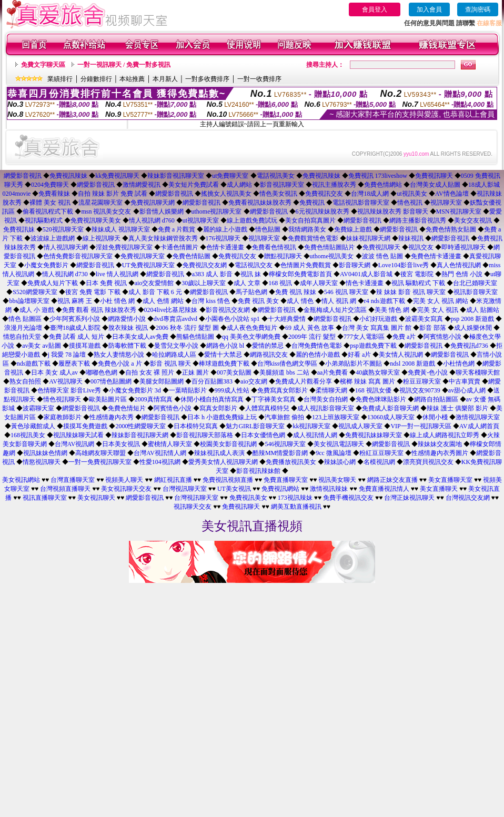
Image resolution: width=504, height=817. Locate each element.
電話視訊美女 (276, 176)
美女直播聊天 (439, 489)
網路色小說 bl (225, 346)
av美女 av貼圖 (42, 346)
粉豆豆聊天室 (422, 381)
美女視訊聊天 (96, 498)
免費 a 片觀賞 (177, 229)
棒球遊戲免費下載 (224, 364)
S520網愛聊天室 (35, 292)
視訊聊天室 (446, 203)
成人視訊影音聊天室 (326, 408)
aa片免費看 (333, 372)
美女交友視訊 (473, 220)
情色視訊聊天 (62, 399)
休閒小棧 (435, 417)
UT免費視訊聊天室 (148, 265)
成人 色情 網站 (163, 301)
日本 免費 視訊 (106, 283)
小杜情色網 (459, 364)
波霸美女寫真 (424, 319)
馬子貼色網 (251, 292)
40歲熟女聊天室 (378, 372)
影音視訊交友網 (228, 310)
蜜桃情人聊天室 (170, 444)
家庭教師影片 (63, 417)
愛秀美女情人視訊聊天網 (223, 462)
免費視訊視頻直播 (228, 480)
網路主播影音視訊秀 (418, 220)
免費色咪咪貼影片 (381, 399)
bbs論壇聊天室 (29, 301)
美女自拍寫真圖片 (310, 220)
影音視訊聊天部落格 (205, 435)
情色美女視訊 (278, 194)
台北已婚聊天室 (475, 283)
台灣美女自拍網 (326, 399)
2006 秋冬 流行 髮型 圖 (187, 328)
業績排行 (60, 79)
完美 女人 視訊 (438, 310)
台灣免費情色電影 (317, 346)
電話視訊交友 (254, 265)
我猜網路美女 (307, 229)
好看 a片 (359, 355)
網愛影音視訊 (23, 176)
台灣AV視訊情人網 (160, 453)
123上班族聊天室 (336, 417)
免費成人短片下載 (53, 283)
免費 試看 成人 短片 (77, 337)
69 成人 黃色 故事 (310, 328)
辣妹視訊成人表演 (219, 453)
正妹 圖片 (195, 372)
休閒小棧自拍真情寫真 (212, 399)
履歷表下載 (74, 364)
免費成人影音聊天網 (390, 408)
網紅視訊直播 (173, 480)
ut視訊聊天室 (201, 220)
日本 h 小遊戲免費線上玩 (222, 417)
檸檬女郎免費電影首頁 (300, 274)
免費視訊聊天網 (153, 203)
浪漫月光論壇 (23, 328)
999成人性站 (232, 390)
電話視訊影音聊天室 (361, 203)
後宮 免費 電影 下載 (93, 292)
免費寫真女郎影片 (283, 390)
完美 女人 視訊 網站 (441, 301)
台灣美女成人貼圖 (435, 185)
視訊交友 (421, 247)
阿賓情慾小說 (442, 337)
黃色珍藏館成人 (33, 426)
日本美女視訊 (121, 444)
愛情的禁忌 (268, 346)
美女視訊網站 (21, 480)
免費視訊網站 (280, 489)
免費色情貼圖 (191, 256)
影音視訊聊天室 (282, 185)
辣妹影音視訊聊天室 (176, 176)
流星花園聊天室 (100, 203)
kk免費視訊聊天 (117, 176)
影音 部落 (433, 328)
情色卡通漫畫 (365, 283)
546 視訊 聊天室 (346, 292)
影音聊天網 (355, 265)
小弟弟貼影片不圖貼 (354, 364)
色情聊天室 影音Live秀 (69, 390)
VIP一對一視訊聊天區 (421, 426)
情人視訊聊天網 (66, 247)
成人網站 (239, 185)
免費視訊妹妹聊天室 (374, 435)
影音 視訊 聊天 (170, 364)
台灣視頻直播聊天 (65, 489)
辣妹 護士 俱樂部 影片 (457, 408)
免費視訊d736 (469, 346)
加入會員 (429, 9)
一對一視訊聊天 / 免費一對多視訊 (124, 65)
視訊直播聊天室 (45, 498)
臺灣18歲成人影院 (75, 328)
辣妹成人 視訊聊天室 (121, 229)
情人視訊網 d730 (65, 274)
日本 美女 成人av (54, 372)
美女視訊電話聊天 (339, 444)
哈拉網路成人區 (174, 355)
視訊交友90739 (420, 390)
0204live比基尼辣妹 (171, 310)
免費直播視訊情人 (384, 489)
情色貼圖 (268, 229)
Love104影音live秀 (404, 265)
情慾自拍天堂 (22, 337)
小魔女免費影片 (46, 265)
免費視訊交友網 (205, 265)
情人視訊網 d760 (152, 220)
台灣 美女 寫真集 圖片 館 (377, 328)
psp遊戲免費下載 (373, 346)
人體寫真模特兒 (267, 408)
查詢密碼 (478, 9)
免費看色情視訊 (274, 247)
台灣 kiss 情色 (211, 301)
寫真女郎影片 (218, 408)
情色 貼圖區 (25, 319)
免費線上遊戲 (353, 229)
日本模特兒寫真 (196, 426)
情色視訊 (410, 203)
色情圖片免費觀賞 (306, 265)
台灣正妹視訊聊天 (409, 498)
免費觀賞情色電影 (313, 238)
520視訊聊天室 (63, 229)
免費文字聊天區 (43, 65)
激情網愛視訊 (142, 185)
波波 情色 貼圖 (382, 256)
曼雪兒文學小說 (176, 346)
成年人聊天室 (319, 283)
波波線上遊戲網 (53, 238)
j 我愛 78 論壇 (67, 355)
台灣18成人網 (370, 194)
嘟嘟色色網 (102, 372)
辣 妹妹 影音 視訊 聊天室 (411, 292)
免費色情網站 (383, 185)
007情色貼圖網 (111, 381)
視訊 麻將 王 (75, 301)
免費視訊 (312, 203)
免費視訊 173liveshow (378, 176)
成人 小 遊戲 (37, 310)
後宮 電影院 (417, 274)
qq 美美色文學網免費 (251, 337)
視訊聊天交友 (193, 507)
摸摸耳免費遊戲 (85, 426)
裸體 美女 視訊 (50, 203)
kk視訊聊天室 (311, 426)
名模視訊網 (379, 462)
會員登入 (375, 9)
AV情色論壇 (452, 194)
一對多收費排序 (207, 79)
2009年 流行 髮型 (312, 337)
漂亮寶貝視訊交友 (428, 462)
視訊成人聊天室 (360, 426)
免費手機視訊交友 (348, 498)
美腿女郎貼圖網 (162, 381)
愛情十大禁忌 (223, 355)
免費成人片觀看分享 (304, 381)
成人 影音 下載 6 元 (155, 292)
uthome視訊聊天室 (217, 211)
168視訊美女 (28, 435)
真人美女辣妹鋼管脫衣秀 (163, 238)
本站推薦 (132, 79)
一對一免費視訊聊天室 (100, 462)
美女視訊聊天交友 (126, 489)
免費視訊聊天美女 (96, 220)
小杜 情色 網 (117, 301)
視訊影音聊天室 (476, 292)
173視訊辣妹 (295, 498)
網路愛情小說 (127, 319)
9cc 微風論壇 (334, 453)
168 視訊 (280, 283)
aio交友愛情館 (154, 283)
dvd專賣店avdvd (175, 319)
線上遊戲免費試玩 (252, 220)
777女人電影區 (364, 337)
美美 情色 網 (392, 310)
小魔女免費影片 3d (135, 390)
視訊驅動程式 (44, 220)
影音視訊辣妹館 (258, 471)
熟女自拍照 (25, 381)
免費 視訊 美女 (258, 301)
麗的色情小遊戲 (318, 355)
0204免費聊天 (50, 185)
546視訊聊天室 (285, 444)
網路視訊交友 (269, 355)
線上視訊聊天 (102, 238)
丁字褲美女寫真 (274, 399)
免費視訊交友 (324, 194)
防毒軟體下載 (127, 346)
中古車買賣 (465, 381)
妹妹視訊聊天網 (368, 238)
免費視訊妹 (19, 229)
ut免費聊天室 (230, 176)
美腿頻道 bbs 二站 (284, 372)
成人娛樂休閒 (473, 328)
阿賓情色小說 (173, 408)
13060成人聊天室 (391, 417)
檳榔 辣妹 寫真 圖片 (367, 381)
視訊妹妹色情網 (45, 453)
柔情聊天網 (331, 390)
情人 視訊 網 (339, 301)
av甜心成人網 (467, 390)
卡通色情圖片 (179, 247)
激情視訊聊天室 (478, 417)
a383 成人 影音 (212, 274)
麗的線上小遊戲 (225, 229)
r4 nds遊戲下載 (385, 301)
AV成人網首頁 (479, 426)
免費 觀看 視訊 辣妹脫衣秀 (99, 310)
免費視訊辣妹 (68, 176)
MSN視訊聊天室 (459, 211)
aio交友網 (254, 381)
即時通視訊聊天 (463, 247)
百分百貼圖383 (212, 381)
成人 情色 (300, 301)
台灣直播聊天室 (73, 480)
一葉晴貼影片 (188, 390)
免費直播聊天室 (286, 480)
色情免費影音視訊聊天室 (78, 256)
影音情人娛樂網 (162, 211)
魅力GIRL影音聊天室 (255, 426)
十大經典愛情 (287, 319)
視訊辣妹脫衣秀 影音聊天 (393, 211)
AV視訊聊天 (66, 381)
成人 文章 (247, 283)
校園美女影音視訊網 (228, 444)
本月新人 (165, 79)
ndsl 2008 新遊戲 (412, 364)
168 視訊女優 (373, 390)
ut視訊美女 (412, 194)
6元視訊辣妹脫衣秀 (322, 211)
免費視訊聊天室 (143, 256)
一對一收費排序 (259, 79)
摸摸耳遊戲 (85, 346)
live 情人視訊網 (117, 274)
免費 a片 (404, 337)
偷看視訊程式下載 (48, 211)
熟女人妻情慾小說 (119, 355)
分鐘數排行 (96, 79)
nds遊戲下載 (34, 364)
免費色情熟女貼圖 (451, 229)
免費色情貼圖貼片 (329, 247)
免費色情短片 (127, 408)
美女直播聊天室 (450, 480)
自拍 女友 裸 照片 (150, 372)
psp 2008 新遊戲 (473, 319)
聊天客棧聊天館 (478, 372)
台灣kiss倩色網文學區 (288, 364)
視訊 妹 (251, 274)
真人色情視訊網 (459, 265)
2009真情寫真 (154, 399)
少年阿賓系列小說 (75, 319)
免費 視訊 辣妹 (296, 292)
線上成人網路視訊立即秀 (445, 435)
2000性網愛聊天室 (140, 426)
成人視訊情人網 (315, 435)
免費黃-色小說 (428, 372)
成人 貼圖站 (483, 310)
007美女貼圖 (234, 372)
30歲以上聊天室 (204, 283)
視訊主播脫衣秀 (334, 185)
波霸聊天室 (38, 408)
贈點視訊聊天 (283, 256)
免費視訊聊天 (434, 176)
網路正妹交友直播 (392, 480)
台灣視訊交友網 (468, 498)
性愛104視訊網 (160, 462)
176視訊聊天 (223, 238)
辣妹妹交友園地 (440, 444)
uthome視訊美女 (332, 256)
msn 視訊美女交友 (106, 211)
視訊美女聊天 (337, 480)
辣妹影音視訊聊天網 (140, 435)
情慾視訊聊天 (42, 462)
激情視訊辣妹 (329, 489)
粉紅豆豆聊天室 (381, 453)
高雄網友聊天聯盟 (100, 453)
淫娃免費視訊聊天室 (124, 247)
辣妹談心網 (340, 462)
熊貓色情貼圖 (195, 337)
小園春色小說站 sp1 (233, 319)
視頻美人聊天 (124, 480)
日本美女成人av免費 (140, 337)
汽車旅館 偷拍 (284, 417)
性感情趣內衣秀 (112, 417)
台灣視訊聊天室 (185, 489)
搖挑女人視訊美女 (226, 194)
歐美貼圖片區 (108, 399)
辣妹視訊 (411, 238)
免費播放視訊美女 (291, 462)
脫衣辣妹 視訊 (128, 328)
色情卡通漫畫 (225, 247)
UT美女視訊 (234, 489)
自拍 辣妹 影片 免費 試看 (113, 194)
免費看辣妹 (54, 194)
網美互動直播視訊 (296, 507)
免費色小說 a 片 (120, 364)
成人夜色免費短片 (252, 328)
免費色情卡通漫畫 (436, 256)
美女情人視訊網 (401, 355)
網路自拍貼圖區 (436, 399)
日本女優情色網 (263, 435)
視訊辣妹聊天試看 (78, 435)
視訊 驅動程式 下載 (418, 283)
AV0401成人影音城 (366, 274)
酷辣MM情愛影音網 (280, 453)
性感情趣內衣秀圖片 (440, 453)
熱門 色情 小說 (462, 274)
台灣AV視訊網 (75, 444)
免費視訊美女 (248, 498)
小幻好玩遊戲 (378, 319)
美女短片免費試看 (194, 185)
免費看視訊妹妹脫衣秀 (260, 203)
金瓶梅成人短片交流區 (335, 310)
